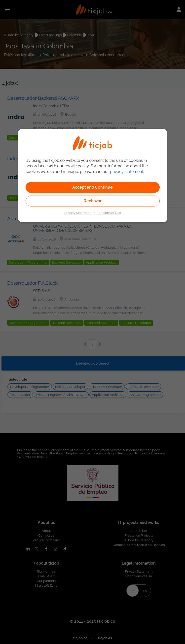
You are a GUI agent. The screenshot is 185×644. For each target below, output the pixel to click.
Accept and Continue (92, 187)
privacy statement (127, 172)
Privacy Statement (78, 213)
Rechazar (93, 201)
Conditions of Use (108, 213)
